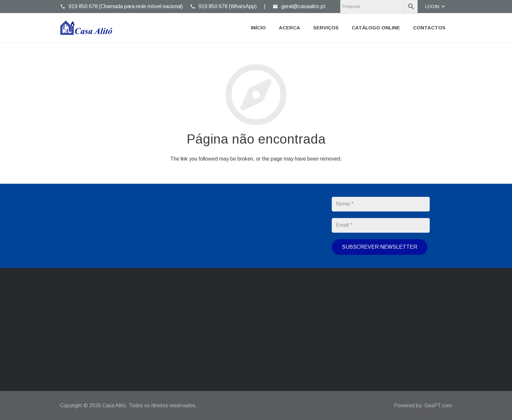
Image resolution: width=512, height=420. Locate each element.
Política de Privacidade (261, 253)
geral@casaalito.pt (189, 314)
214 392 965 (313, 314)
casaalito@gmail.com (191, 320)
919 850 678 (285, 339)
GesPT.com (438, 405)
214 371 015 (285, 314)
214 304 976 (285, 320)
